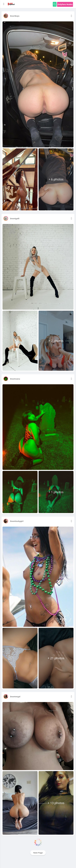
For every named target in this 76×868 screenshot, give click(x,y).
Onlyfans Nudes (65, 4)
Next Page (38, 853)
